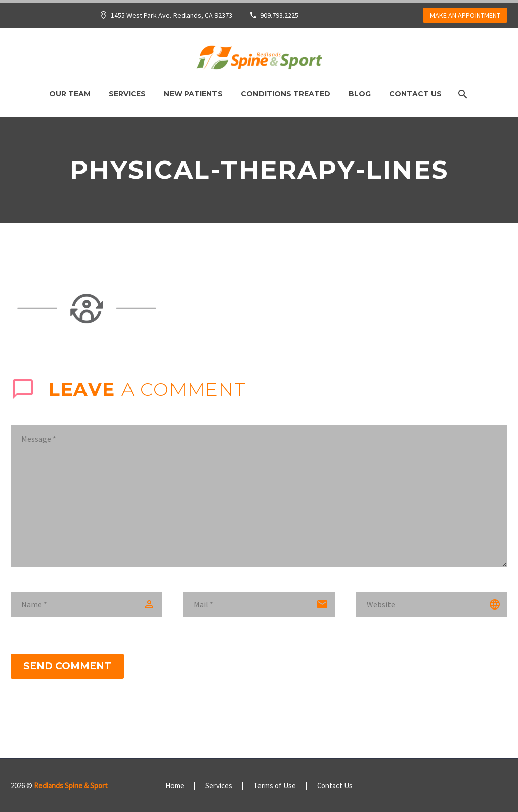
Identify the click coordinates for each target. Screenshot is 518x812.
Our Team (70, 94)
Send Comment (67, 666)
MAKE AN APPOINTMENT (465, 15)
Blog (360, 94)
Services (127, 94)
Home (175, 786)
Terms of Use (275, 786)
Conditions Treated (286, 94)
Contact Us (415, 94)
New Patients (193, 94)
